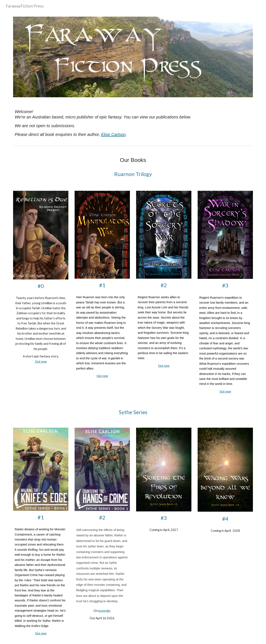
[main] (133, 123)
